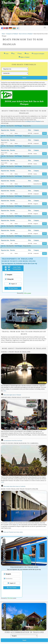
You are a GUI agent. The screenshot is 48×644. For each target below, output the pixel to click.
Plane (20, 53)
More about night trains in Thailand (12, 395)
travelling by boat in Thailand (33, 121)
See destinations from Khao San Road (13, 441)
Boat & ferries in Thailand (26, 34)
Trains (6, 53)
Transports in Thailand (12, 34)
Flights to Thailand (24, 57)
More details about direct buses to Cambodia (14, 486)
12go (17, 525)
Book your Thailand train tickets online (13, 532)
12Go (5, 391)
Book (45, 133)
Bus (13, 53)
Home (3, 34)
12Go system (27, 293)
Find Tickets (13, 288)
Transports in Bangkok (38, 53)
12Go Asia (10, 598)
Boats (27, 53)
